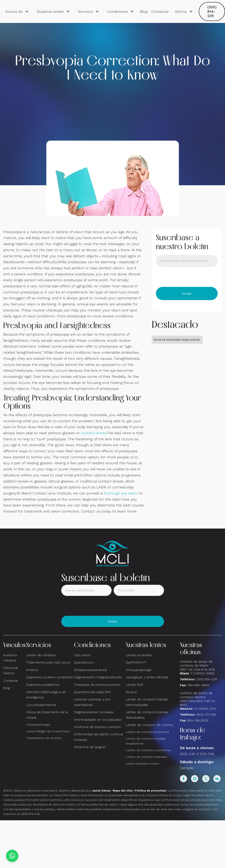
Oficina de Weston (11, 670)
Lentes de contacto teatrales (146, 757)
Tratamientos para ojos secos (48, 662)
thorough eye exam (121, 493)
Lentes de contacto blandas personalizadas (147, 702)
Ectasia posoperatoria (90, 670)
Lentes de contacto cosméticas (148, 750)
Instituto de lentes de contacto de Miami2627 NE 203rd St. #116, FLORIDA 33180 (197, 667)
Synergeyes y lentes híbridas (147, 677)
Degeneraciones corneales (94, 712)
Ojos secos (82, 655)
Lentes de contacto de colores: (150, 725)
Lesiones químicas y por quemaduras (92, 702)
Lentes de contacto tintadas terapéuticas (146, 741)
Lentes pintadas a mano (143, 764)
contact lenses (94, 433)
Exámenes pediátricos (43, 685)
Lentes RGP (135, 685)
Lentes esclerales (139, 655)
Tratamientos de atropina (44, 738)
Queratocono (84, 662)
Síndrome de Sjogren (90, 747)
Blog (144, 11)
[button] (17, 12)
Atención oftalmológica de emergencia (46, 695)
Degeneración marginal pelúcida (98, 677)
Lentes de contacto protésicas (147, 732)
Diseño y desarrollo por (85, 790)
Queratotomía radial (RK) (92, 692)
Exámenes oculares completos (50, 677)
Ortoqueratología (38, 725)
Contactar (160, 11)
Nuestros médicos (10, 658)
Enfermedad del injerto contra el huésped (98, 737)
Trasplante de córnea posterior (97, 685)
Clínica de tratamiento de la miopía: (47, 715)
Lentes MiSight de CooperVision (48, 731)
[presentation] (187, 277)
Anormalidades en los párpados (98, 720)
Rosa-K (131, 692)
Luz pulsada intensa (41, 705)
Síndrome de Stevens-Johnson (97, 727)
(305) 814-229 (212, 11)
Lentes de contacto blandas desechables (147, 715)
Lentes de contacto (41, 655)
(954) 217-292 (206, 715)
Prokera (32, 670)
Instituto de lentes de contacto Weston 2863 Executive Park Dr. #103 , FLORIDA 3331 (198, 701)
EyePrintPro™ (136, 662)
